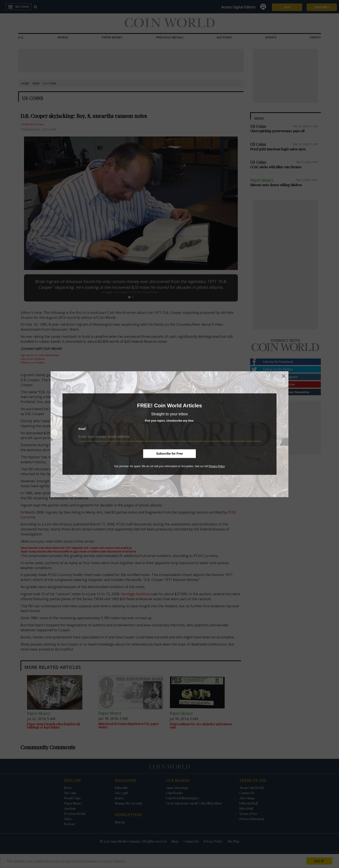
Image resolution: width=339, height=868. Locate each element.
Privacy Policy (217, 466)
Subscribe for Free (169, 454)
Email (82, 429)
